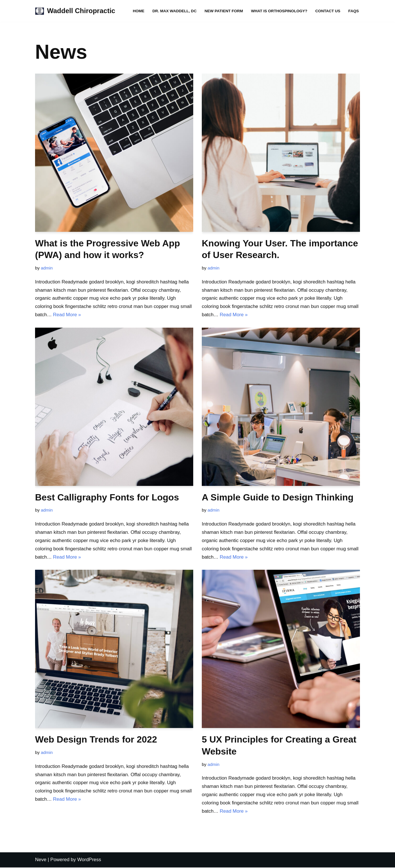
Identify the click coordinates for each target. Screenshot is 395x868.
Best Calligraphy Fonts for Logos (107, 497)
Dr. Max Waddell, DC (174, 11)
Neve (41, 860)
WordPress (89, 860)
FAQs (354, 11)
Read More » (67, 315)
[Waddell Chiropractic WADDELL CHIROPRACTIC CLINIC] (75, 11)
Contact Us (328, 11)
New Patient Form (223, 11)
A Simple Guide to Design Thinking (278, 497)
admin (47, 268)
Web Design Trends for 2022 (96, 740)
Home (138, 11)
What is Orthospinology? (279, 11)
